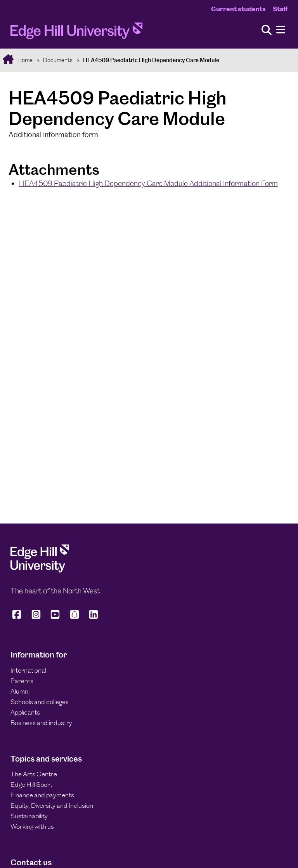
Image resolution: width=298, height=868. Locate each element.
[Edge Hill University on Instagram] (36, 618)
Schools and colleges (40, 702)
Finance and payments (42, 795)
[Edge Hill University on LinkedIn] (94, 618)
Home (24, 60)
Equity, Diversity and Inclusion (52, 805)
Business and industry (41, 723)
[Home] (76, 33)
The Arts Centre (34, 774)
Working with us (32, 826)
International (28, 670)
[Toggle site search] (267, 30)
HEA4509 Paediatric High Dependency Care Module (151, 60)
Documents (58, 60)
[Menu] (281, 30)
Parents (22, 681)
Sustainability (29, 816)
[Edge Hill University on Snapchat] (74, 618)
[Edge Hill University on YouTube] (55, 618)
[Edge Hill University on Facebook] (18, 618)
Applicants (25, 712)
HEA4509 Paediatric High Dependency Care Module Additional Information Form (148, 184)
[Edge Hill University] (40, 570)
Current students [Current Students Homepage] (238, 9)
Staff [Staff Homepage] (280, 9)
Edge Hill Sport (31, 785)
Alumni (20, 691)
